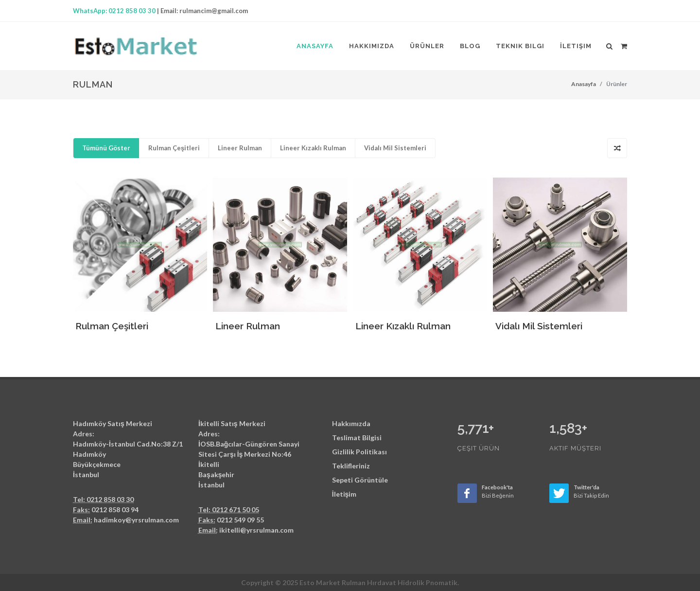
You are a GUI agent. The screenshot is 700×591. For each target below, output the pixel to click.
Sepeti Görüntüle (360, 480)
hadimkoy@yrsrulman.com (136, 520)
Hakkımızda (351, 423)
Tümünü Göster (106, 148)
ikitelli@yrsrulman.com (256, 530)
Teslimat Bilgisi (357, 438)
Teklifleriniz (351, 466)
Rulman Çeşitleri (174, 148)
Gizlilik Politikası (359, 452)
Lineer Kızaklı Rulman (313, 148)
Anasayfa (584, 84)
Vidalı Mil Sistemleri (395, 148)
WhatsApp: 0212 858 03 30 (114, 11)
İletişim (344, 494)
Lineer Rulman (240, 148)
